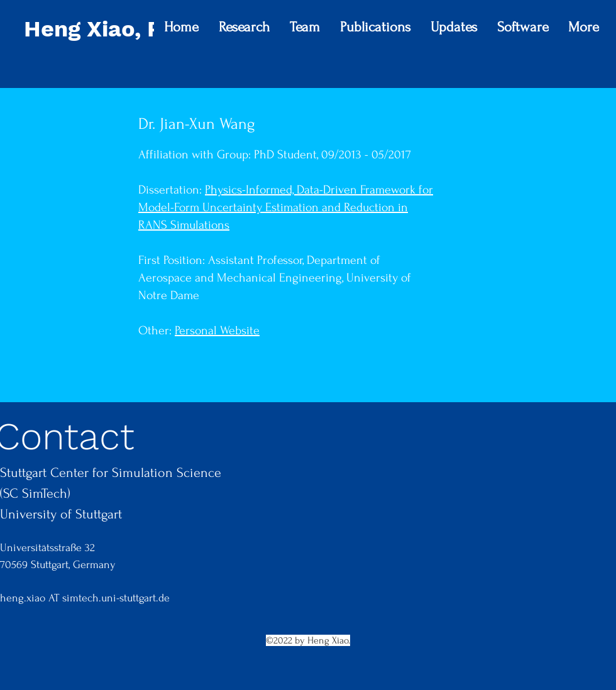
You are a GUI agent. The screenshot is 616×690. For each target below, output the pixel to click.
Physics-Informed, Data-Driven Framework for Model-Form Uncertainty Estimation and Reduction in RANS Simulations (286, 207)
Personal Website (217, 331)
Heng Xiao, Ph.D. (114, 29)
